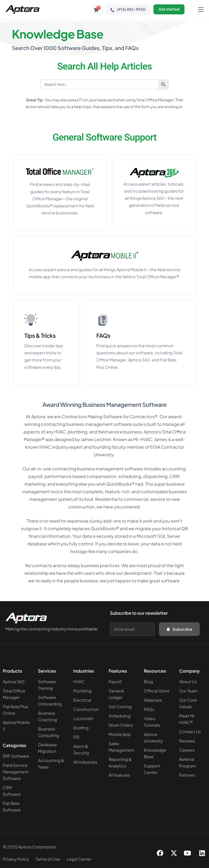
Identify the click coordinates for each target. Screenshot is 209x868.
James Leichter (96, 440)
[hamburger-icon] (201, 10)
